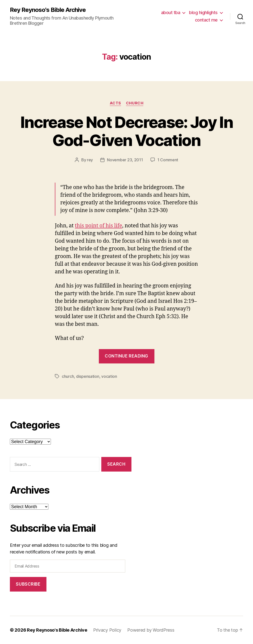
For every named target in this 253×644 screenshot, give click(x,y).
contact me (206, 20)
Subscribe (28, 584)
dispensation (88, 376)
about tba (171, 12)
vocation (109, 376)
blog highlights (203, 12)
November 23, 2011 (125, 160)
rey (90, 160)
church (135, 103)
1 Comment (168, 160)
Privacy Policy (107, 630)
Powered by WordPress (151, 630)
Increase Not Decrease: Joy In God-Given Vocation (126, 131)
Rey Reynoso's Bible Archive (48, 10)
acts (115, 103)
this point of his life (98, 226)
